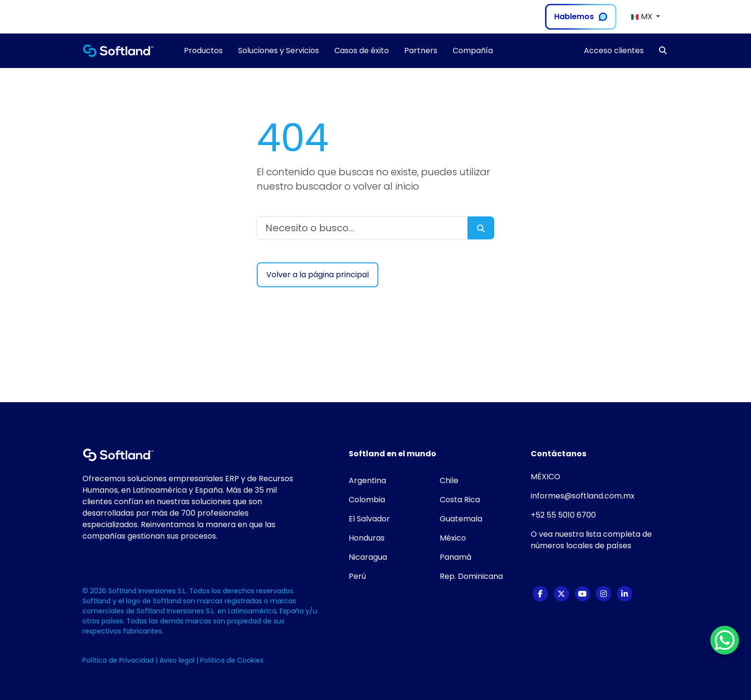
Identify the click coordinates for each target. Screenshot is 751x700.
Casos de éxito (362, 51)
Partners (421, 51)
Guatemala (461, 519)
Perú (357, 576)
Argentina (367, 480)
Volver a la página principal (318, 275)
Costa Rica (460, 500)
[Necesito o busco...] (362, 228)
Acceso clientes (614, 51)
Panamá (455, 557)
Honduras (367, 538)
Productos (203, 51)
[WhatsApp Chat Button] (725, 640)
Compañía (473, 51)
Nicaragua (368, 557)
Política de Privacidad (119, 660)
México (453, 538)
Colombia (367, 500)
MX (643, 17)
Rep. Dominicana (471, 576)
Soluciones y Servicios (279, 51)
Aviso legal (178, 660)
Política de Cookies (232, 660)
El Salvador (369, 519)
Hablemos (581, 17)
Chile (449, 480)
